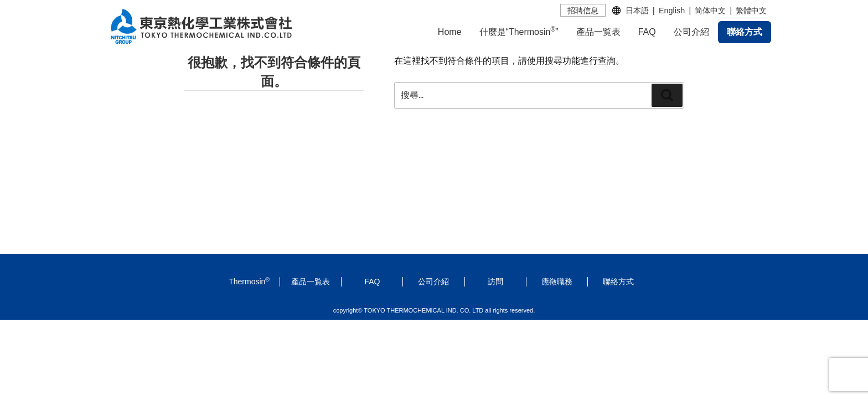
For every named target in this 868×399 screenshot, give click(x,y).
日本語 (637, 11)
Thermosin (249, 282)
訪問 (495, 282)
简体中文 (710, 11)
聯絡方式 (745, 32)
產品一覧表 (598, 32)
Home (450, 32)
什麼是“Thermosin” (519, 31)
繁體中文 (751, 11)
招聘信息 (583, 11)
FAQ (647, 32)
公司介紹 (691, 32)
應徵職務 (557, 282)
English (672, 11)
